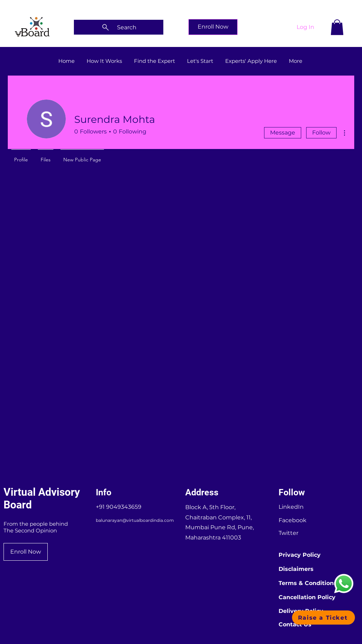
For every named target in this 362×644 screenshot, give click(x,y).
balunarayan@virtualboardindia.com (135, 520)
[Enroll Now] (213, 27)
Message (283, 133)
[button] (337, 27)
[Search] (119, 27)
